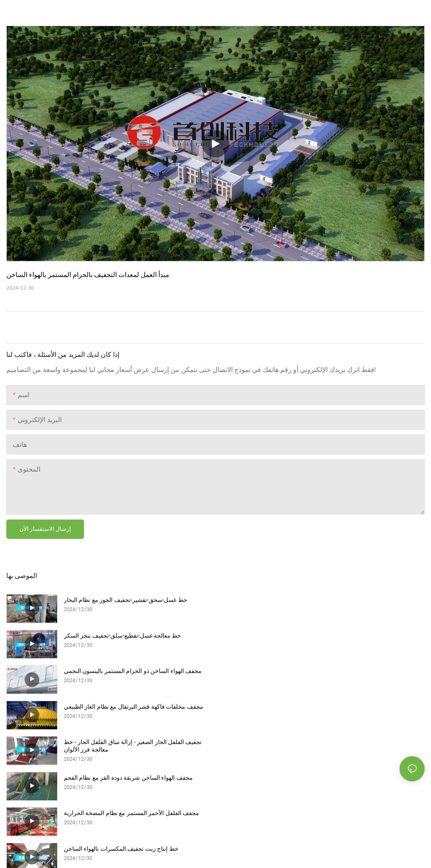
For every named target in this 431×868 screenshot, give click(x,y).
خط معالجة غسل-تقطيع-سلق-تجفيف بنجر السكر (332, 600)
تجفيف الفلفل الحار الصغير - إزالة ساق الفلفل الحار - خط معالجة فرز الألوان (133, 675)
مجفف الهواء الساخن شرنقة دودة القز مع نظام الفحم (338, 671)
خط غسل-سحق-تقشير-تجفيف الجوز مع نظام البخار (126, 600)
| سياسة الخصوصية (33, 774)
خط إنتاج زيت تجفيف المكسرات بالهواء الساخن (330, 707)
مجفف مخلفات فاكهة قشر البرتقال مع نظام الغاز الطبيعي (343, 636)
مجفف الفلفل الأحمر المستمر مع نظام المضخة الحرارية (131, 707)
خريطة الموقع (80, 774)
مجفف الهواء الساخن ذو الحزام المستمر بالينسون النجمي (133, 636)
